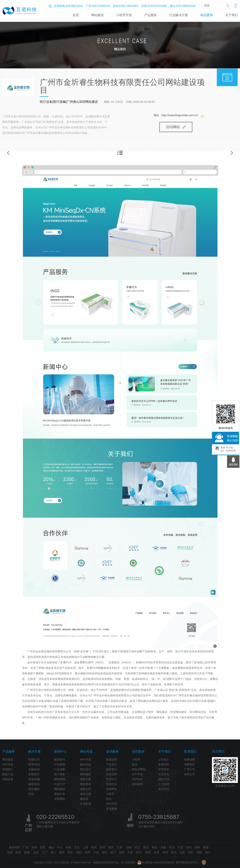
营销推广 (8, 769)
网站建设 (98, 15)
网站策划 (86, 784)
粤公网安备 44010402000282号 (156, 862)
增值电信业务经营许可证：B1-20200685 (114, 862)
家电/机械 (34, 779)
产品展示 (111, 764)
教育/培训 (34, 764)
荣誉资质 (164, 769)
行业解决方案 (179, 15)
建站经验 (86, 764)
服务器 (84, 799)
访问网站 (176, 127)
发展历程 (164, 764)
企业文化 (164, 774)
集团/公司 (34, 759)
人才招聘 (164, 784)
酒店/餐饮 (34, 789)
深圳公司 (190, 774)
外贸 (31, 794)
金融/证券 (34, 769)
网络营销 (60, 779)
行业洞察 (60, 769)
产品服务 (151, 15)
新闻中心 (60, 752)
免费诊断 (190, 759)
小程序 (110, 794)
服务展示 (111, 769)
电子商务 (60, 774)
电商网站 (111, 789)
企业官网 (111, 774)
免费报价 (190, 764)
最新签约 (60, 759)
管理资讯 (111, 784)
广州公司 (190, 769)
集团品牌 (111, 759)
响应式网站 (139, 769)
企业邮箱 (86, 804)
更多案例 (111, 809)
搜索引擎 (86, 779)
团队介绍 (164, 779)
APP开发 (8, 764)
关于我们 (232, 15)
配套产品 (8, 774)
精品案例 (207, 15)
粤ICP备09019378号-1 (187, 862)
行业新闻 (60, 764)
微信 (109, 799)
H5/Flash (137, 779)
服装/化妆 (34, 784)
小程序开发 (124, 15)
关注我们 (218, 752)
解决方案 (35, 752)
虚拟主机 (86, 789)
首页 (76, 15)
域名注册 (86, 794)
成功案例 (112, 752)
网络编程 (86, 774)
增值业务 (8, 779)
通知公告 (60, 794)
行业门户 (60, 784)
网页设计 (86, 769)
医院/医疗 (34, 774)
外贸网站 (60, 799)
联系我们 (190, 752)
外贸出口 (111, 779)
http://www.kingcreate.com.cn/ (180, 115)
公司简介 (164, 759)
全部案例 (138, 752)
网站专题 (86, 752)
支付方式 (164, 789)
